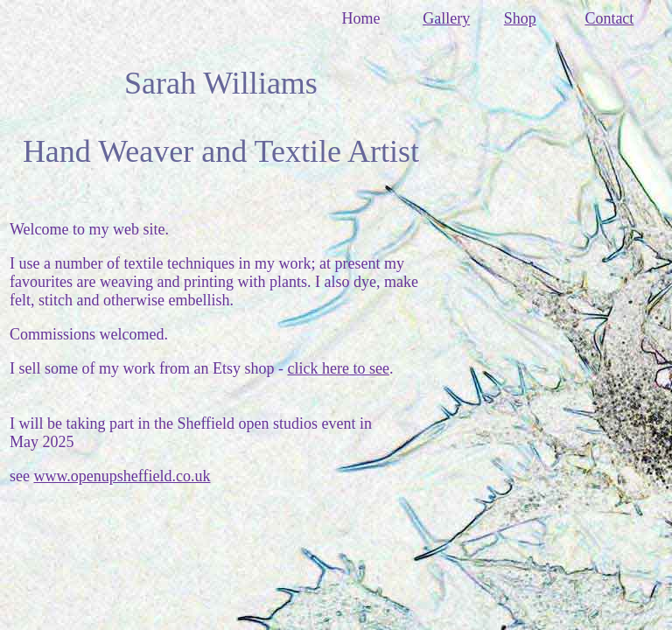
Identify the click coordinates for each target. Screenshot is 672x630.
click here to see (338, 368)
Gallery (446, 18)
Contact (609, 18)
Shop (520, 18)
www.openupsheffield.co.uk (122, 476)
